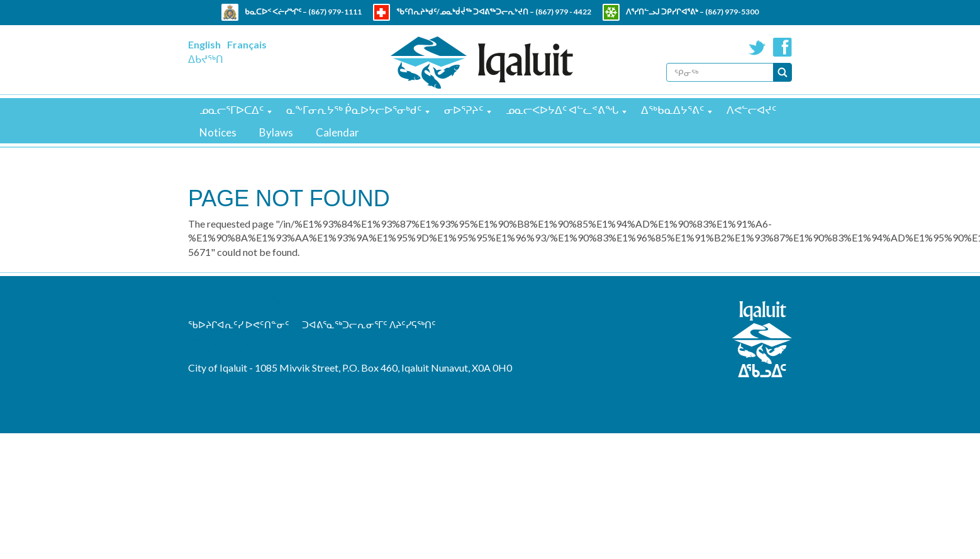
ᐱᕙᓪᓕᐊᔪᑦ (751, 110)
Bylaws (276, 132)
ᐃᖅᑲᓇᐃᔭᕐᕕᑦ (672, 110)
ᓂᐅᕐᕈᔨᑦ (464, 110)
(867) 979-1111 (335, 12)
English (204, 44)
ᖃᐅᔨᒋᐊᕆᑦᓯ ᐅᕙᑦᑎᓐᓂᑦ (239, 324)
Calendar (337, 132)
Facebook (782, 47)
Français (247, 44)
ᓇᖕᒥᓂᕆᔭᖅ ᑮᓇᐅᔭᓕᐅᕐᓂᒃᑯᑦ (354, 110)
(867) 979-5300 (732, 12)
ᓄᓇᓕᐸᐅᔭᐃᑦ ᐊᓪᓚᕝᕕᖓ (562, 110)
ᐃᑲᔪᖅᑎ (206, 59)
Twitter (757, 47)
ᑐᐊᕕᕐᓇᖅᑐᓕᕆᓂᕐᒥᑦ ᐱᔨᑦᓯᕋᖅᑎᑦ (369, 324)
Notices (218, 132)
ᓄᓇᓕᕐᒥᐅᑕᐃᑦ (231, 110)
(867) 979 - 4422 (563, 12)
